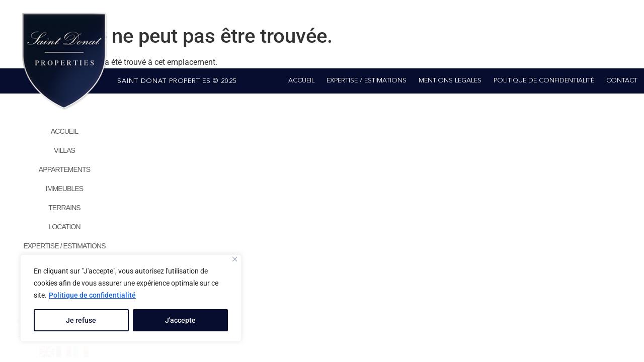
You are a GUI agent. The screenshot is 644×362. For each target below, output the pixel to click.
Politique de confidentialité (92, 295)
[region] (131, 298)
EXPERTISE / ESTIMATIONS (64, 246)
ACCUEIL (64, 131)
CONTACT (622, 81)
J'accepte (180, 320)
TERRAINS (64, 208)
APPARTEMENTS (64, 169)
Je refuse (81, 320)
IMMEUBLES (64, 189)
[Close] (235, 259)
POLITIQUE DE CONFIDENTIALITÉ (544, 81)
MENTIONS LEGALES (450, 81)
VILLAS (64, 150)
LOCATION (64, 227)
